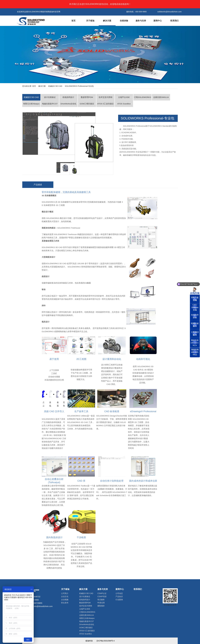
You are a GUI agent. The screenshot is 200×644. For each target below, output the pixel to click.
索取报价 (101, 606)
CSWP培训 (102, 596)
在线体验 (124, 21)
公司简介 (65, 593)
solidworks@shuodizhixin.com (40, 606)
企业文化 (65, 596)
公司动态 (119, 593)
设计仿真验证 (50, 97)
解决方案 (107, 21)
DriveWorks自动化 (68, 104)
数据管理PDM (87, 97)
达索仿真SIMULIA (161, 97)
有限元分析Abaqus (31, 104)
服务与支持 (141, 21)
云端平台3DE (124, 97)
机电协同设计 (68, 97)
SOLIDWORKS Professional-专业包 (79, 86)
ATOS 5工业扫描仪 (106, 104)
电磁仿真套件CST (50, 104)
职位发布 (65, 603)
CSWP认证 (102, 593)
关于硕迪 (90, 21)
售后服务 (101, 600)
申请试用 (101, 603)
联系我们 (174, 21)
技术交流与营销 (106, 97)
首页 (73, 21)
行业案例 (119, 600)
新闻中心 (158, 21)
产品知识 (119, 596)
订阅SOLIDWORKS (142, 97)
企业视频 (65, 600)
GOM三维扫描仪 (87, 104)
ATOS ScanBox (124, 104)
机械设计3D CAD (55, 86)
